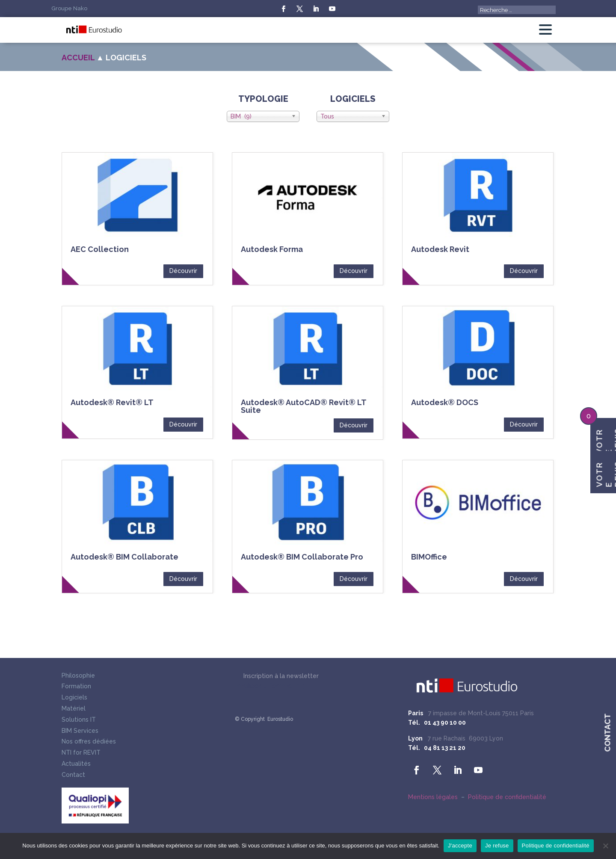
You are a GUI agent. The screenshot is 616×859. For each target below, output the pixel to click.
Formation (76, 687)
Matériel (74, 709)
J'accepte (460, 846)
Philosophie (78, 676)
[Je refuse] (605, 846)
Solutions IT (79, 720)
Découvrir (183, 271)
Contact (73, 776)
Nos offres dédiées (89, 742)
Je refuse (497, 846)
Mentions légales (433, 797)
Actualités (76, 764)
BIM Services (80, 732)
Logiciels (74, 698)
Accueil (78, 58)
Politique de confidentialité (507, 797)
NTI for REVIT (81, 753)
